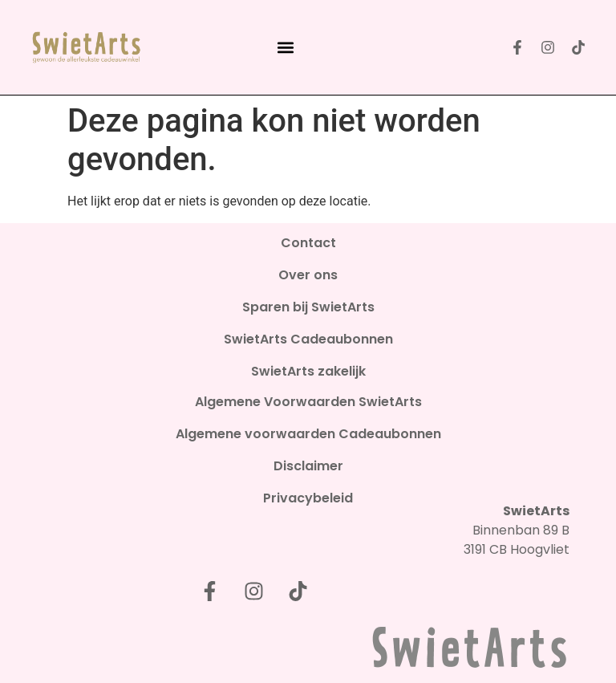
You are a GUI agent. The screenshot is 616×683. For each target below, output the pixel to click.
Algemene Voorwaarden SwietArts (308, 402)
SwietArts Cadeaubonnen (308, 339)
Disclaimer (308, 466)
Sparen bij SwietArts (308, 307)
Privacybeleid (308, 498)
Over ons (308, 275)
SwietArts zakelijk (308, 372)
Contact (308, 243)
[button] (285, 48)
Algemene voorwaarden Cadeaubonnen (308, 434)
